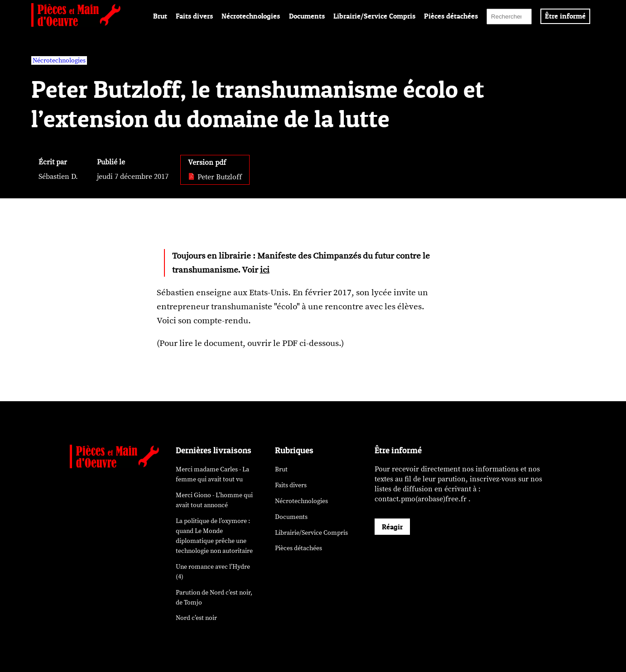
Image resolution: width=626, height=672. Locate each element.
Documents (307, 16)
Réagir (392, 527)
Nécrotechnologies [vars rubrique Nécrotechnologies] (59, 60)
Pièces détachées (451, 16)
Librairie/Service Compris (374, 16)
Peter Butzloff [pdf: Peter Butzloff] (215, 177)
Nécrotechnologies (251, 16)
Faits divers (194, 16)
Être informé (565, 16)
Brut (160, 16)
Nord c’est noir (196, 618)
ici (265, 270)
